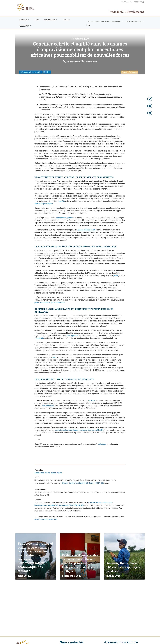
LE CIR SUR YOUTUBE (133, 21)
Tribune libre (91, 62)
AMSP (116, 276)
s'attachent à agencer (64, 218)
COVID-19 (47, 72)
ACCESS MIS (139, 2)
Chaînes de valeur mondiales (30, 72)
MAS (54, 357)
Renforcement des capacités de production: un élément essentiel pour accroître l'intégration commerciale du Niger (80, 563)
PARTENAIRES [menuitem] (50, 20)
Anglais (124, 72)
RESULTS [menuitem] (67, 20)
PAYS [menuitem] (37, 20)
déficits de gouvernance (44, 204)
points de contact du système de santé (50, 303)
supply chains (56, 473)
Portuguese (133, 72)
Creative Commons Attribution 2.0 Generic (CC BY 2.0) (83, 483)
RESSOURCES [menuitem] (24, 26)
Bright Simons (74, 62)
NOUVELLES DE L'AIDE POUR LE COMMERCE (105, 21)
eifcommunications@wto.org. (46, 519)
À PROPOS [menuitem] (23, 20)
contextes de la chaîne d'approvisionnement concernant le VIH (79, 430)
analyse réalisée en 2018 (87, 230)
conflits (62, 201)
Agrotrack (74, 336)
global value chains (42, 473)
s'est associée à (48, 406)
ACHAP (92, 401)
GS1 (68, 336)
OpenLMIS (40, 338)
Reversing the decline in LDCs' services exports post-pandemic (124, 567)
